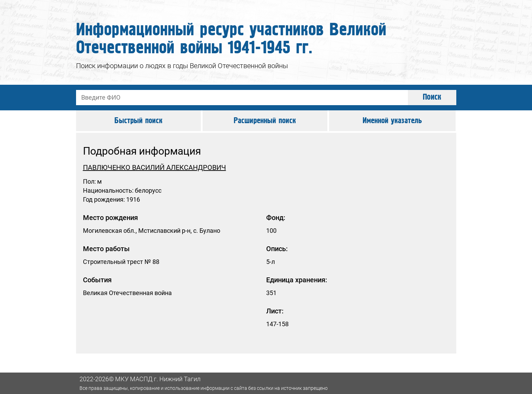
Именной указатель (392, 121)
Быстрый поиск (138, 121)
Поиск (432, 97)
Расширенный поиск (265, 121)
